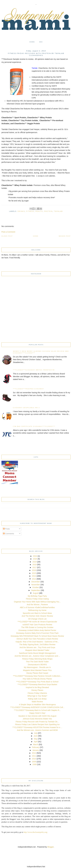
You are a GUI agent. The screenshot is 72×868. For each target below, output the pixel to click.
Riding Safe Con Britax (37, 699)
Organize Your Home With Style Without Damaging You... (37, 602)
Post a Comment (8, 232)
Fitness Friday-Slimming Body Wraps (37, 659)
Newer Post (65, 236)
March (36, 744)
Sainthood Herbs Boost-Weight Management (37, 653)
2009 (34, 762)
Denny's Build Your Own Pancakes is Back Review (37, 639)
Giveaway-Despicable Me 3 (26, 408)
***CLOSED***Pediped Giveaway (28, 389)
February (36, 747)
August (36, 593)
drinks (21, 211)
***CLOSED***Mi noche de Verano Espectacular (37, 622)
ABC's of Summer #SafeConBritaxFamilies (37, 607)
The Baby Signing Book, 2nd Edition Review (37, 644)
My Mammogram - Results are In (37, 667)
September (36, 590)
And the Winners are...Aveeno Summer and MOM (37, 730)
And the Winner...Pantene (37, 605)
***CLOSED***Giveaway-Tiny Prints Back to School (37, 682)
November (36, 585)
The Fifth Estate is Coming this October (37, 627)
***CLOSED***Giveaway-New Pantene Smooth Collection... (37, 676)
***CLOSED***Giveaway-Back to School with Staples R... (37, 710)
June (36, 736)
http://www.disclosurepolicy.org (35, 832)
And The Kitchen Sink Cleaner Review (37, 616)
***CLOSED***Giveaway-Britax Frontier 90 (34, 370)
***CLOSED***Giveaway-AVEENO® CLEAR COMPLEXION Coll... (37, 707)
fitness (30, 211)
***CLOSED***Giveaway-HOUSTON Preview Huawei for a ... (37, 727)
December (36, 582)
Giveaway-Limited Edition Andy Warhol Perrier (37, 630)
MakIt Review (37, 702)
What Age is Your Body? (37, 696)
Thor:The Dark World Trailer (37, 662)
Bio (41, 42)
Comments (9, 534)
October (36, 587)
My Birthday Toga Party (37, 596)
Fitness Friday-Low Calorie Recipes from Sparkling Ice (37, 724)
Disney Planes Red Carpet (37, 673)
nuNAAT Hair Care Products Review (37, 625)
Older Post (7, 236)
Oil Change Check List (37, 619)
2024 (35, 556)
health (39, 211)
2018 (34, 565)
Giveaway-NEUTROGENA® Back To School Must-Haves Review (37, 636)
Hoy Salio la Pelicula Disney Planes (37, 679)
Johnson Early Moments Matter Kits (37, 719)
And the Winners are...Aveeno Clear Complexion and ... (37, 656)
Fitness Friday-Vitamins (37, 693)
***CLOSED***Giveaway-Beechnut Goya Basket (37, 684)
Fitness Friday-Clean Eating (37, 599)
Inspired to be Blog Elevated (37, 687)
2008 (34, 764)
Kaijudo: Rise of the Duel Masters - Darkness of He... (37, 642)
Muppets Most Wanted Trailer (37, 650)
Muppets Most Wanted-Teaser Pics (37, 670)
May (36, 739)
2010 (34, 759)
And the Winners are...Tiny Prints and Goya (37, 647)
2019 (34, 562)
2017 (34, 567)
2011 (34, 756)
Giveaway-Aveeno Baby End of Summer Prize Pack (37, 633)
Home (32, 42)
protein (48, 211)
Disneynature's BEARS (37, 665)
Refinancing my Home (37, 610)
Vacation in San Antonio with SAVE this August (37, 716)
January (36, 750)
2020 (35, 559)
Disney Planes (37, 690)
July (36, 733)
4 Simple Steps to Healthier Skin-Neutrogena (37, 705)
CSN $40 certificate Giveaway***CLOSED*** (34, 426)
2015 (34, 573)
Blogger (51, 847)
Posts (6, 529)
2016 (34, 570)
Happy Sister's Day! (37, 713)
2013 (34, 579)
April (36, 742)
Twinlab (58, 211)
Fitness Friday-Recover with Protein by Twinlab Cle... (37, 722)
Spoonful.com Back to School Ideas (37, 613)
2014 (34, 576)
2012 (34, 753)
